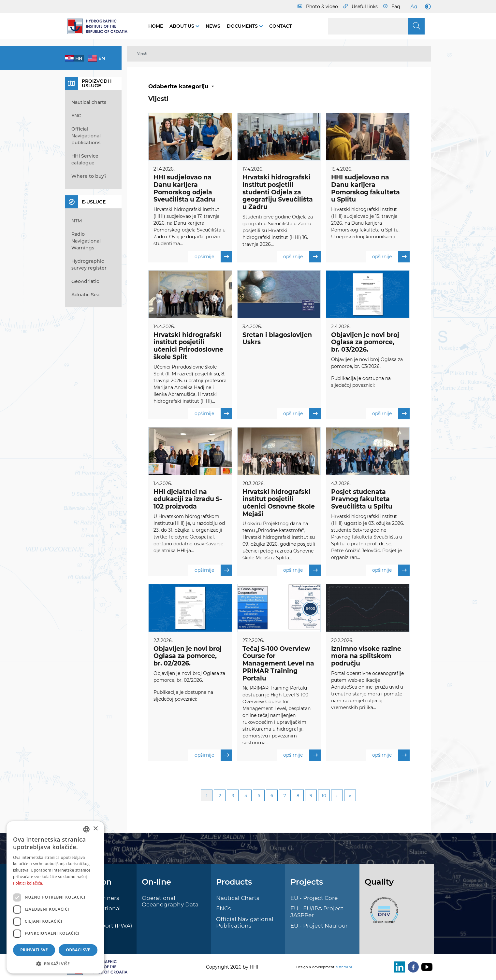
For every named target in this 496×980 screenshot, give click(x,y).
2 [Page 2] (220, 796)
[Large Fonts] (414, 7)
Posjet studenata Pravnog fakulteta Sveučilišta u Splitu (362, 499)
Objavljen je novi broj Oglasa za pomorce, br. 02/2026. (188, 657)
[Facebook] (412, 967)
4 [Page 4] (246, 796)
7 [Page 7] (285, 796)
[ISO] (383, 914)
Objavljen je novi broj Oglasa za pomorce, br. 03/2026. (365, 342)
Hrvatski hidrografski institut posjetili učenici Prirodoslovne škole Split (188, 346)
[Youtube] (426, 967)
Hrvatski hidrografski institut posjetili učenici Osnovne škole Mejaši (279, 503)
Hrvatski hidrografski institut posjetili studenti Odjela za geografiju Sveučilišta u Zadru (278, 192)
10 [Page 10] (324, 796)
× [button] (95, 829)
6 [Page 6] (272, 796)
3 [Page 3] (233, 796)
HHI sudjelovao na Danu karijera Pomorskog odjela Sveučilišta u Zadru (184, 188)
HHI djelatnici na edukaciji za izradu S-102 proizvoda (188, 499)
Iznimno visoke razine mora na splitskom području (366, 657)
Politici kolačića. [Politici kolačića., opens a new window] (28, 883)
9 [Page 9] (311, 796)
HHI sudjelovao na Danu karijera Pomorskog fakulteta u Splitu (365, 188)
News (213, 26)
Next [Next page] (337, 796)
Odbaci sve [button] (78, 950)
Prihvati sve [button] (34, 950)
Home (156, 26)
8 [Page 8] (298, 796)
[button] (55, 964)
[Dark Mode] (427, 7)
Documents (243, 26)
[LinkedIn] (398, 967)
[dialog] (55, 897)
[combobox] (86, 829)
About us (182, 26)
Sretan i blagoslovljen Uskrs (277, 339)
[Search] (376, 26)
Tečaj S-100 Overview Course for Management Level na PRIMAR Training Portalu (278, 664)
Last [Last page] (350, 796)
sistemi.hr (344, 967)
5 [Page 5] (259, 796)
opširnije (213, 257)
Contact (280, 26)
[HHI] (100, 26)
